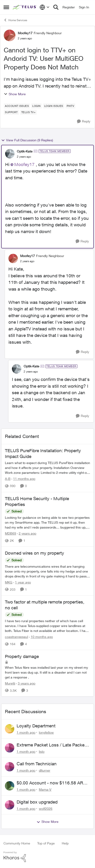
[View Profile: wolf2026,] (10, 805)
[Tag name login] (37, 106)
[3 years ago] (26, 683)
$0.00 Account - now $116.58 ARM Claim (52, 783)
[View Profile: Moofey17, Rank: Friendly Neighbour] (10, 35)
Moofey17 (24, 164)
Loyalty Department (36, 726)
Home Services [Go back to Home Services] (15, 20)
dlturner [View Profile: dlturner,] (45, 770)
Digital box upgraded (37, 802)
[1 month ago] (26, 732)
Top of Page (46, 843)
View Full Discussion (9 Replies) (27, 140)
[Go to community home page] (25, 7)
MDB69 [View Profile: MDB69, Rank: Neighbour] (11, 533)
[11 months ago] (23, 479)
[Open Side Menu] (6, 7)
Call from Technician (37, 764)
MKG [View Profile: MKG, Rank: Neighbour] (9, 582)
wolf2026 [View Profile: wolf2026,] (46, 808)
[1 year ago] (22, 582)
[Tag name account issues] (17, 106)
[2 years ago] (27, 533)
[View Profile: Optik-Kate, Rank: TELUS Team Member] (10, 154)
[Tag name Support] (11, 112)
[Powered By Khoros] (47, 857)
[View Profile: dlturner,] (10, 767)
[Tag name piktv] (71, 106)
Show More (15, 94)
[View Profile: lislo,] (10, 748)
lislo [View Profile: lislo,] (42, 751)
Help (65, 843)
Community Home (17, 843)
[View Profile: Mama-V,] (10, 786)
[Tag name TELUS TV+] (29, 112)
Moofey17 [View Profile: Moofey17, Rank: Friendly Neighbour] (25, 33)
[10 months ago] (41, 637)
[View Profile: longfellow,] (10, 729)
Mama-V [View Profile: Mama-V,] (45, 789)
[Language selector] (45, 7)
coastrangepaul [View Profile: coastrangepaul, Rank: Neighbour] (16, 637)
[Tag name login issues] (54, 106)
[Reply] (84, 121)
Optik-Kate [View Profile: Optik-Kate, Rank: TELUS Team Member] (25, 151)
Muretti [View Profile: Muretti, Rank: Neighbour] (10, 683)
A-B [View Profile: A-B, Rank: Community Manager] (8, 479)
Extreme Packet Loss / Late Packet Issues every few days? (51, 745)
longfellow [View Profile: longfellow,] (46, 732)
